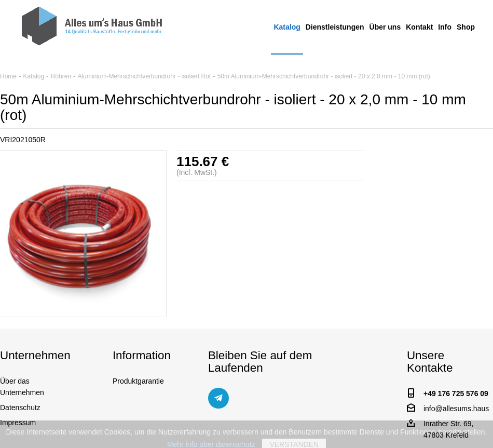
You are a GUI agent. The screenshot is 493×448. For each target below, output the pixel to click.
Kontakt (419, 27)
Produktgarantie (138, 381)
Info (445, 27)
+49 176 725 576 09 (456, 393)
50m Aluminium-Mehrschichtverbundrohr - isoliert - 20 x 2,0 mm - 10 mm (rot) (324, 76)
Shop (466, 27)
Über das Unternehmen (22, 387)
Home (8, 76)
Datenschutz (20, 408)
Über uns (385, 27)
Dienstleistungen (335, 27)
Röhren (61, 76)
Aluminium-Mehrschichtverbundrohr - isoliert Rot (144, 76)
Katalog (287, 27)
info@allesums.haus (456, 409)
